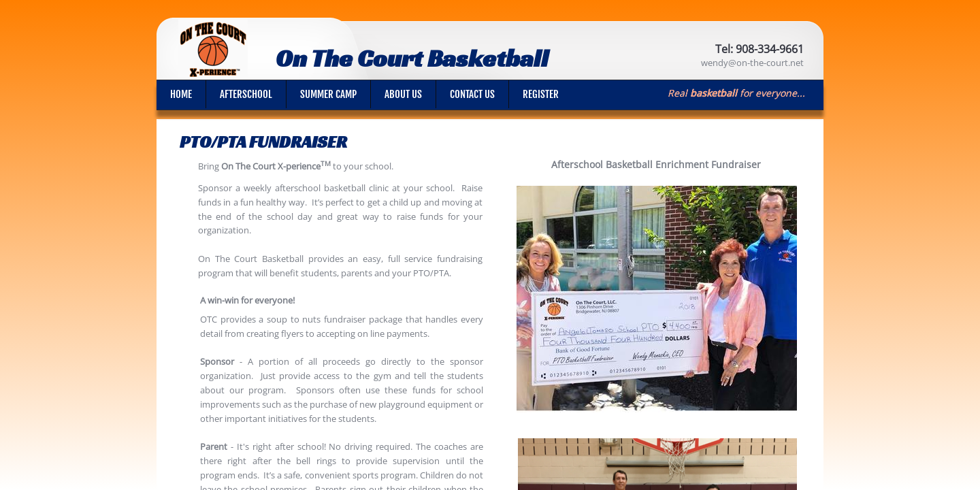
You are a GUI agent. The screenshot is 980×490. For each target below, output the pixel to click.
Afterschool (246, 94)
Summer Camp (328, 94)
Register (541, 94)
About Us (403, 94)
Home (181, 94)
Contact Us (472, 94)
